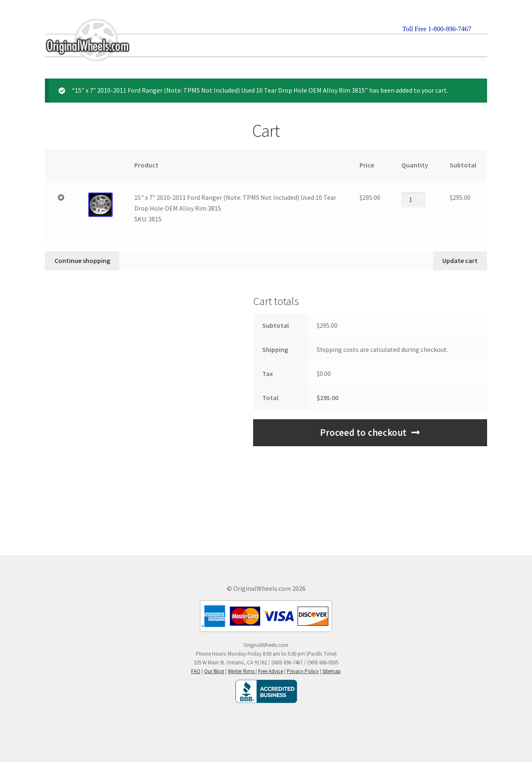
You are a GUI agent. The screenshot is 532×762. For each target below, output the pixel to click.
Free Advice (271, 671)
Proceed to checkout (363, 433)
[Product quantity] (414, 200)
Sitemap (332, 671)
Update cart (460, 261)
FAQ (196, 671)
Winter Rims (242, 671)
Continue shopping (82, 261)
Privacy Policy (303, 671)
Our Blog (214, 671)
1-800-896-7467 (450, 29)
